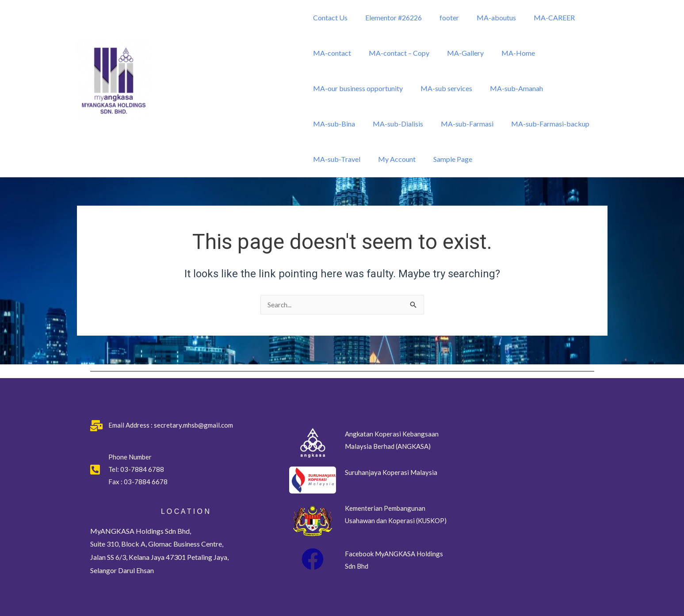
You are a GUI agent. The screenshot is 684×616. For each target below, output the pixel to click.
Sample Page (382, 159)
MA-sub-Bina (569, 88)
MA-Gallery (457, 53)
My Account (330, 159)
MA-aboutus (484, 17)
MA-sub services (441, 88)
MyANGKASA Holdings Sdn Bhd (186, 128)
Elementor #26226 (388, 17)
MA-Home (506, 53)
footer (440, 17)
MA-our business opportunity (356, 88)
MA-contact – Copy (394, 53)
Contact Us (329, 17)
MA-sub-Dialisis (336, 124)
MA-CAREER (538, 17)
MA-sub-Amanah (508, 88)
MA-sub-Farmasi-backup (482, 124)
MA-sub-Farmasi (402, 124)
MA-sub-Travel (559, 124)
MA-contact (330, 53)
